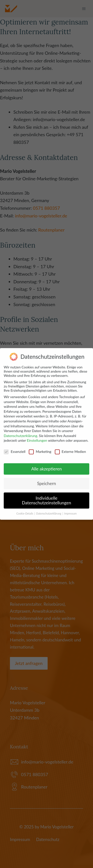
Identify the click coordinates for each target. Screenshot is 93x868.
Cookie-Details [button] (25, 509)
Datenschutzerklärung (20, 432)
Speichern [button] (46, 479)
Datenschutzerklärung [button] (49, 509)
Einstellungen (37, 436)
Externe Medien (70, 447)
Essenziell (15, 447)
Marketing (40, 447)
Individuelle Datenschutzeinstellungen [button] (46, 496)
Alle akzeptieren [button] (46, 465)
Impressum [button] (70, 509)
